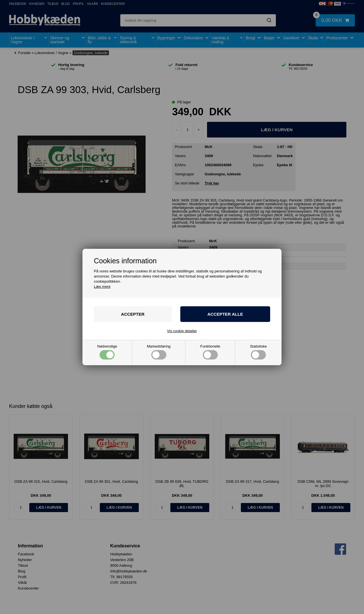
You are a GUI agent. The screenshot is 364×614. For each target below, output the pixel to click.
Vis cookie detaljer (182, 331)
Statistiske (258, 352)
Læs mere (102, 287)
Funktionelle (210, 352)
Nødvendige (107, 352)
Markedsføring (159, 352)
